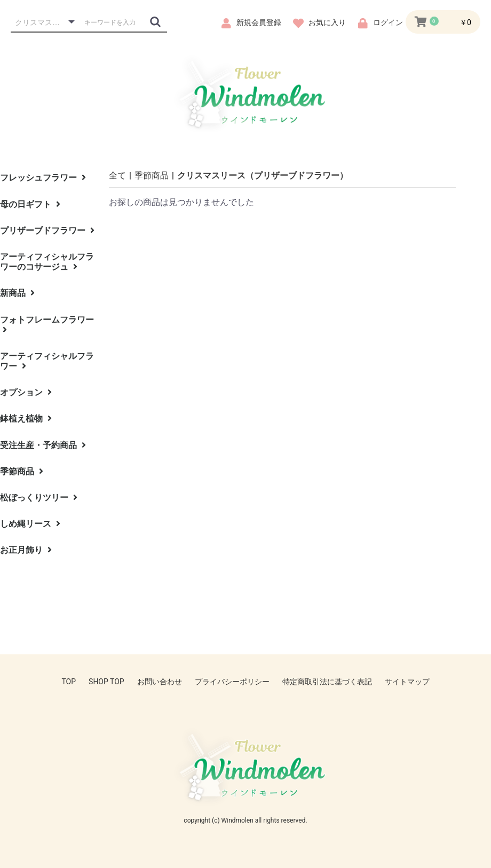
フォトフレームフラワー (47, 324)
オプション (26, 392)
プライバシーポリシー (232, 682)
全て (117, 175)
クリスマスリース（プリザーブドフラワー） (263, 175)
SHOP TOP (106, 682)
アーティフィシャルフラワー (47, 361)
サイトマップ (407, 682)
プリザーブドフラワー (47, 230)
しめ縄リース (30, 524)
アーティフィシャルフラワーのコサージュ (47, 262)
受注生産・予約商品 (43, 445)
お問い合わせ (160, 682)
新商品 (17, 293)
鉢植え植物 (26, 419)
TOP (69, 682)
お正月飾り (26, 550)
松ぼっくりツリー (39, 498)
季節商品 (22, 471)
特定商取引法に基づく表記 (327, 682)
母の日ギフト (30, 204)
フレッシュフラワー (43, 178)
